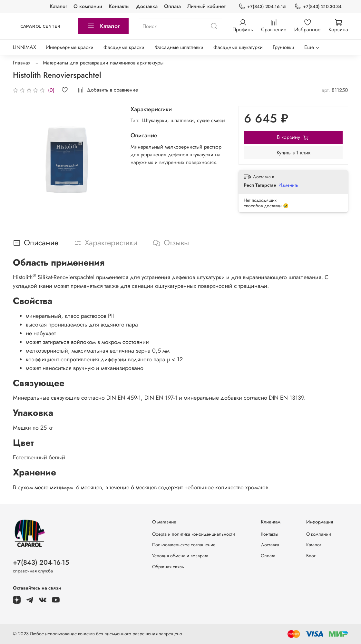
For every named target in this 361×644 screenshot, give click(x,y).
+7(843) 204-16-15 (262, 7)
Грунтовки (283, 47)
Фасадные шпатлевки (179, 47)
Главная (22, 63)
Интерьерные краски (70, 47)
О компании (88, 6)
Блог (311, 556)
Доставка (147, 6)
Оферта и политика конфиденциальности (194, 534)
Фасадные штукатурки (238, 47)
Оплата (172, 6)
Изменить (288, 185)
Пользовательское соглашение (184, 545)
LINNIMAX (24, 47)
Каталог (58, 6)
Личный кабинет (206, 6)
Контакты (119, 6)
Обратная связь (168, 567)
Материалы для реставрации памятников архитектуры (103, 63)
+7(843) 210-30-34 (318, 7)
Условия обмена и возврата (180, 556)
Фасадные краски (124, 47)
